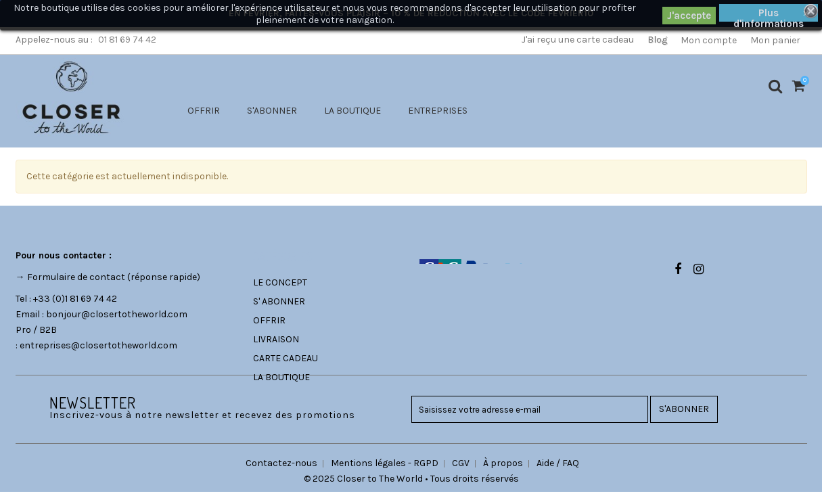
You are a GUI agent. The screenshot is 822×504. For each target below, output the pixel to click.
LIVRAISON (276, 339)
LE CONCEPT (280, 282)
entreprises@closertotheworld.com (98, 345)
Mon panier (775, 40)
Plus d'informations (769, 14)
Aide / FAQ (558, 475)
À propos (503, 475)
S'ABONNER (272, 111)
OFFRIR (204, 111)
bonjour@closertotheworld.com (117, 314)
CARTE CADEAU (286, 358)
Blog (657, 40)
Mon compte (709, 40)
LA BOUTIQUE (352, 111)
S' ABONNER (279, 301)
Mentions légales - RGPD (385, 475)
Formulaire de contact (76, 277)
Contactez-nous (281, 475)
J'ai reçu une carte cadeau (578, 40)
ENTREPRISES (438, 111)
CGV (461, 475)
